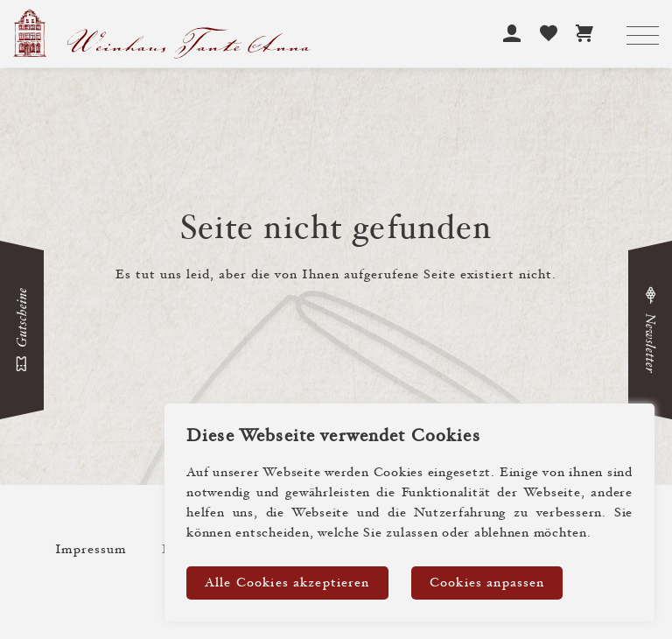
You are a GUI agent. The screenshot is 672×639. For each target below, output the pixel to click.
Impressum (91, 550)
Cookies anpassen (487, 583)
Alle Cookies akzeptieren (287, 583)
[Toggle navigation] (643, 37)
